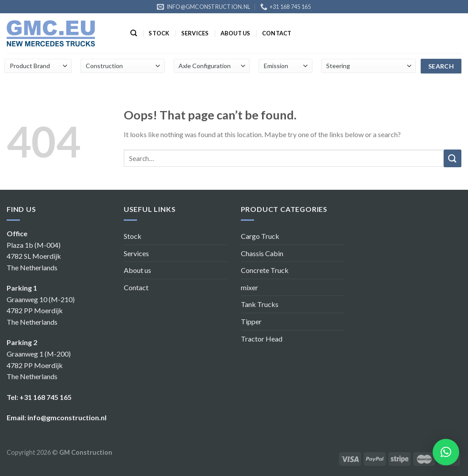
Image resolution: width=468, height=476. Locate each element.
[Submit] (453, 158)
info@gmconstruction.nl (67, 417)
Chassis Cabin (262, 253)
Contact (277, 33)
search (441, 66)
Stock (159, 33)
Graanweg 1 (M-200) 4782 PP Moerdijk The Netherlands (39, 365)
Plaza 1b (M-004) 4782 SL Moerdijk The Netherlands (34, 256)
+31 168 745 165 (46, 397)
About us (236, 33)
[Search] (134, 33)
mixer (249, 287)
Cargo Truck (260, 236)
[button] (446, 452)
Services (195, 33)
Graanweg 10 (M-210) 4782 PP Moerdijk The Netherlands (41, 311)
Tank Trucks (260, 304)
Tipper (251, 321)
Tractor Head (262, 339)
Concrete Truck (265, 270)
